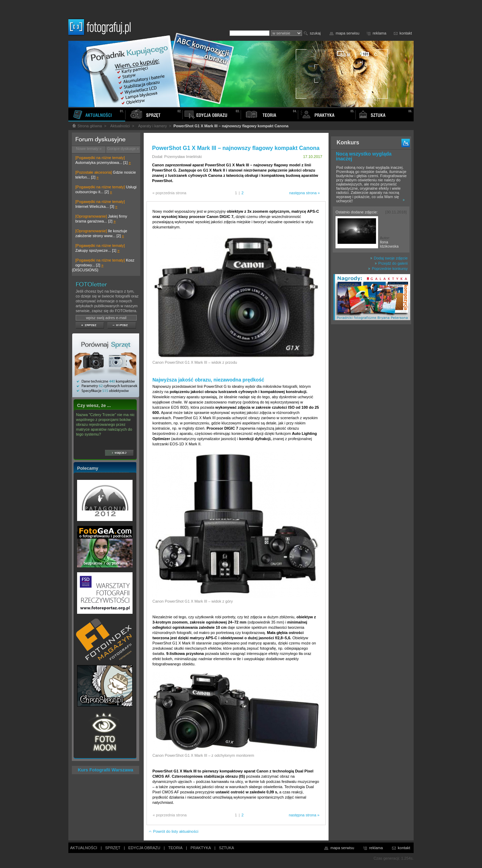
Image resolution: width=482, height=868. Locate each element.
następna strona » (304, 193)
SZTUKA (227, 848)
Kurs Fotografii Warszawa (106, 770)
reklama (379, 33)
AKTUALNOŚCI (84, 848)
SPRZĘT (113, 848)
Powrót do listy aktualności (173, 831)
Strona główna (87, 126)
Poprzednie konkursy (388, 269)
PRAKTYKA (201, 848)
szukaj (315, 33)
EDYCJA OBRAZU (144, 848)
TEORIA (175, 848)
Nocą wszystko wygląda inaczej (364, 156)
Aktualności (120, 126)
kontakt (406, 33)
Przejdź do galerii (391, 263)
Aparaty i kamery (153, 126)
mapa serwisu (348, 33)
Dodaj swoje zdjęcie (389, 258)
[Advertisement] (371, 437)
